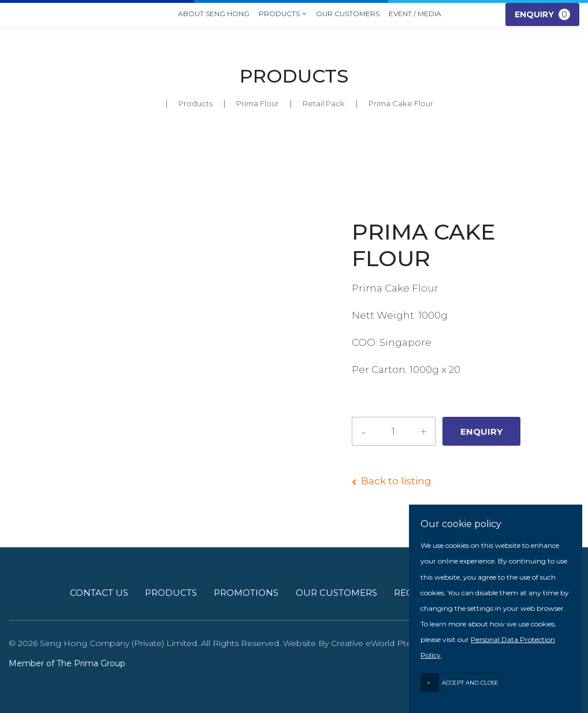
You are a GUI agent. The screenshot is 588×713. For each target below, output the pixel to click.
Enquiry (542, 14)
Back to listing (396, 481)
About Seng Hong (214, 14)
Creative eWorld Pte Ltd (379, 643)
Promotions (246, 593)
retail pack (324, 103)
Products (283, 14)
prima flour (258, 103)
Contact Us (99, 593)
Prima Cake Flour (401, 103)
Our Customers (348, 14)
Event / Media (415, 14)
